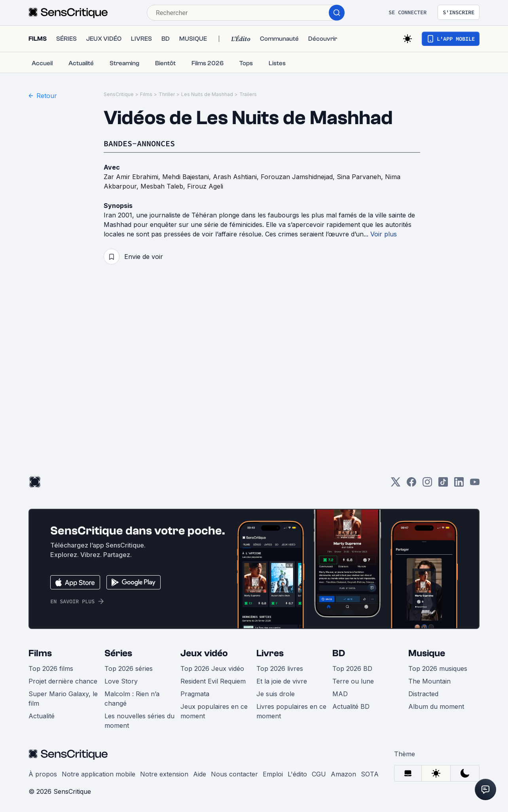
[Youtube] (475, 484)
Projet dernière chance (63, 681)
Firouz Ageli (205, 186)
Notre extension (164, 774)
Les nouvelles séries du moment (139, 721)
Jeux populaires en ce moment (214, 711)
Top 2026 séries (129, 668)
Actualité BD (351, 706)
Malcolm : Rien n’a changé (132, 699)
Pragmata (195, 694)
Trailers (248, 94)
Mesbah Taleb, (164, 186)
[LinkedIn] (459, 484)
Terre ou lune (353, 681)
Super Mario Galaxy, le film (63, 699)
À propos (43, 774)
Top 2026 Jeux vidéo (212, 668)
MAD (340, 694)
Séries (118, 653)
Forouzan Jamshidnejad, (299, 177)
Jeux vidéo (204, 653)
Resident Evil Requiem (213, 681)
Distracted (423, 694)
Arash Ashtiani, (237, 177)
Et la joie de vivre (282, 681)
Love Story (121, 681)
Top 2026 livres (280, 668)
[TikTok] (443, 484)
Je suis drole (276, 694)
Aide (200, 774)
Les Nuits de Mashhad (207, 94)
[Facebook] (411, 484)
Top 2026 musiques (438, 668)
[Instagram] (427, 484)
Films (146, 94)
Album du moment (436, 706)
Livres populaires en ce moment (291, 711)
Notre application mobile (99, 774)
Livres (270, 653)
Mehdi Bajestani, (188, 177)
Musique (427, 653)
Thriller (167, 94)
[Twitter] (396, 484)
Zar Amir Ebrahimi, (133, 177)
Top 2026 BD (352, 668)
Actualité (42, 716)
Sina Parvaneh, (361, 177)
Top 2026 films (51, 668)
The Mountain (429, 681)
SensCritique (119, 94)
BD (339, 653)
